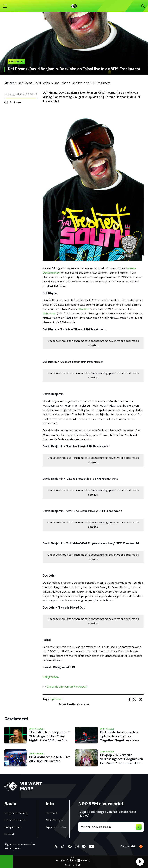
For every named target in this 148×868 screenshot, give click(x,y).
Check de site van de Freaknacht (67, 687)
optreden (56, 699)
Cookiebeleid (128, 846)
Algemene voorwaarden (20, 844)
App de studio (56, 827)
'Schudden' (49, 314)
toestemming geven (104, 341)
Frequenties (13, 827)
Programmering (16, 813)
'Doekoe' (84, 309)
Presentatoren (15, 820)
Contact (52, 813)
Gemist (9, 834)
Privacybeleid (13, 848)
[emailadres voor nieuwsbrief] (111, 827)
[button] (140, 862)
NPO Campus (55, 820)
